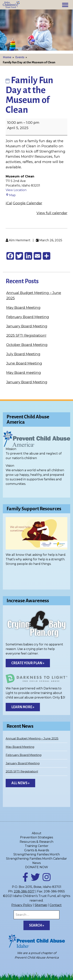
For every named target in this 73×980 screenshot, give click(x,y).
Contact (56, 905)
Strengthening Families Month (37, 854)
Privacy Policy (22, 905)
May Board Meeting (23, 308)
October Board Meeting (27, 345)
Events (20, 57)
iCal (9, 203)
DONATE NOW (37, 867)
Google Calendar (28, 203)
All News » (20, 783)
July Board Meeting (23, 354)
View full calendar (52, 213)
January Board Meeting (27, 326)
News (36, 863)
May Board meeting (24, 373)
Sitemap (41, 905)
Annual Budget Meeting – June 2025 (32, 738)
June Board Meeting (24, 363)
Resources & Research (36, 842)
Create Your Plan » (28, 663)
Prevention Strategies (36, 837)
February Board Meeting (28, 317)
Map (11, 195)
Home (7, 57)
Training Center (37, 846)
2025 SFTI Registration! (26, 335)
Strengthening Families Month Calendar (36, 859)
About (37, 833)
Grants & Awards (37, 850)
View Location (16, 190)
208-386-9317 (24, 891)
